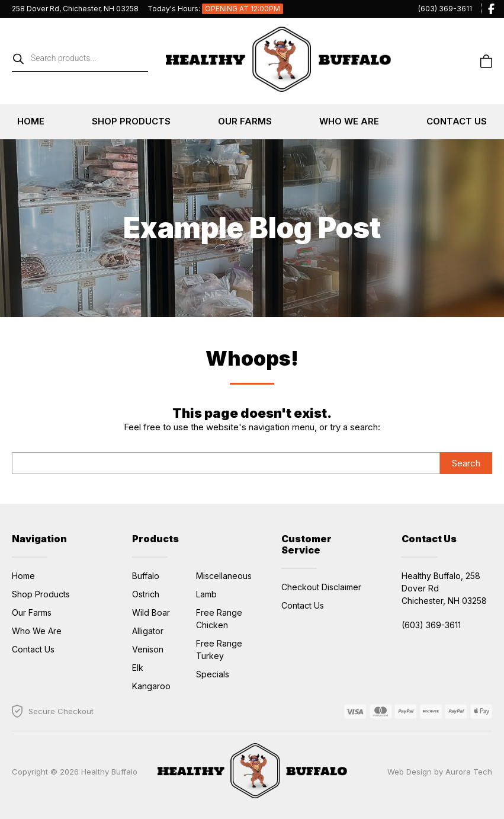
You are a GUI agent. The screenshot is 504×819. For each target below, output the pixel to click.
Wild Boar (151, 612)
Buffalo (146, 576)
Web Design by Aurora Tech (440, 772)
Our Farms (245, 121)
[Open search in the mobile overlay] (80, 61)
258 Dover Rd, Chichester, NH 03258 (75, 9)
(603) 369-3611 (445, 9)
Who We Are (349, 121)
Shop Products (131, 121)
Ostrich (146, 594)
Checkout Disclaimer (321, 587)
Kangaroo (151, 686)
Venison (148, 649)
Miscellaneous (224, 576)
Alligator (148, 631)
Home (31, 121)
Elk (138, 668)
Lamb (206, 594)
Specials (213, 674)
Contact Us (457, 121)
